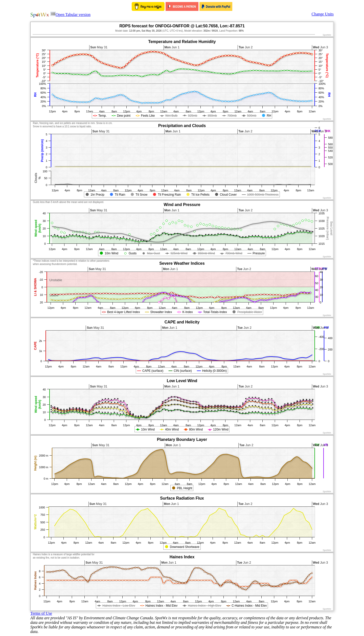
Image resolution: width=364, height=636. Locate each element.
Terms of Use (41, 613)
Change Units (323, 14)
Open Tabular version (71, 15)
